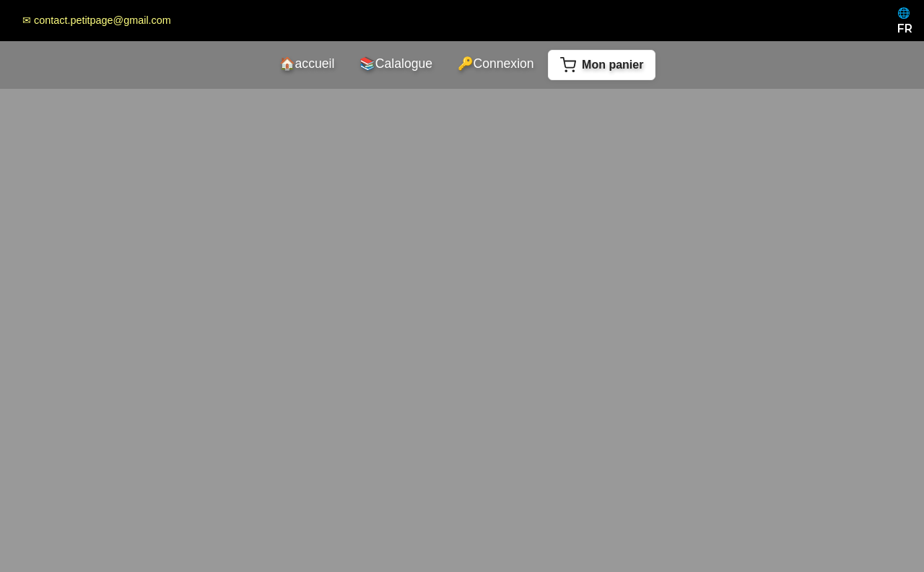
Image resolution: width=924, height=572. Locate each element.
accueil (307, 64)
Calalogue (396, 64)
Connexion (496, 64)
